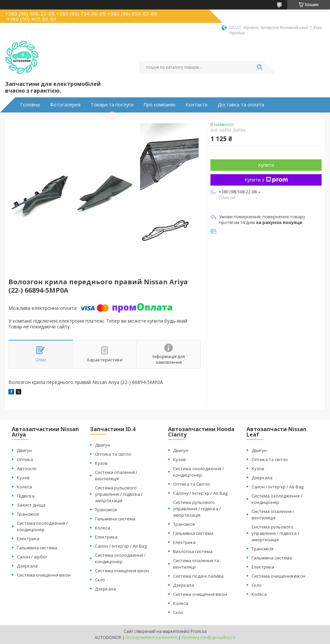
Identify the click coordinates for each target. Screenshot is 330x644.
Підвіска (26, 496)
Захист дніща (31, 505)
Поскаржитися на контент (152, 637)
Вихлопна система (193, 551)
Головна (30, 105)
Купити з (266, 180)
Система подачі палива (198, 576)
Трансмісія (28, 514)
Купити (266, 165)
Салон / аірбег (32, 557)
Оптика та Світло (192, 484)
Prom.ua (199, 631)
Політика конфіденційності (209, 637)
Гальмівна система (37, 548)
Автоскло (27, 469)
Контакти (196, 105)
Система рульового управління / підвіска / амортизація (119, 494)
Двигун (24, 450)
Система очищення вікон (44, 575)
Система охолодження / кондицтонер (199, 472)
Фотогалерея (65, 105)
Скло (100, 580)
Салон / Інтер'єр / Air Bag (121, 546)
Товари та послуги (112, 105)
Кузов (23, 478)
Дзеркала (27, 566)
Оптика (25, 459)
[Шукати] (259, 67)
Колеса (24, 487)
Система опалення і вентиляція (116, 475)
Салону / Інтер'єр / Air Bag (200, 493)
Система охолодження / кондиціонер (42, 526)
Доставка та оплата (241, 105)
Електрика (28, 539)
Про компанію (159, 105)
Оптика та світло (113, 454)
